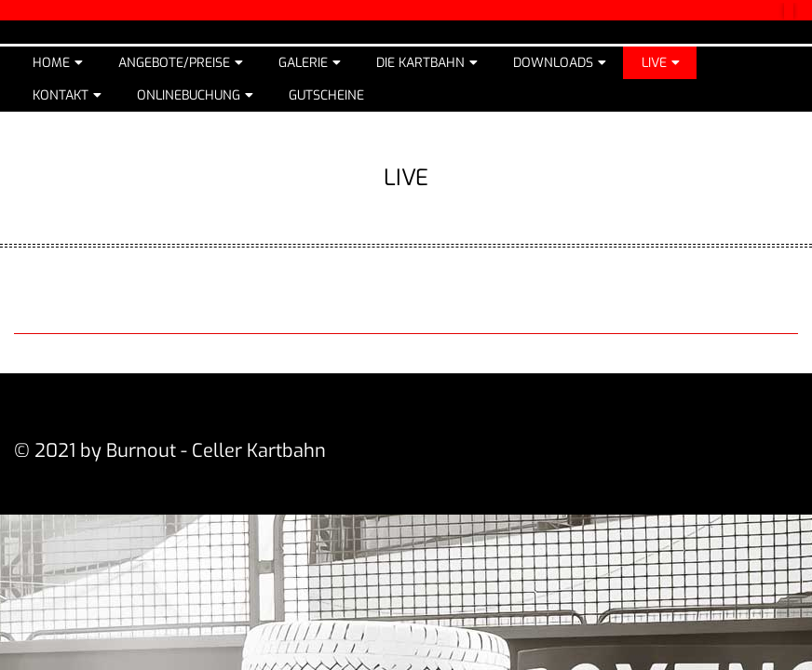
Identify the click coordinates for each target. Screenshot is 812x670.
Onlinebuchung (189, 95)
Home (51, 63)
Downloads (553, 63)
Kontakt (61, 95)
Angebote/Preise (174, 63)
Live (654, 63)
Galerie (303, 63)
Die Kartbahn (420, 63)
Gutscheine (326, 95)
